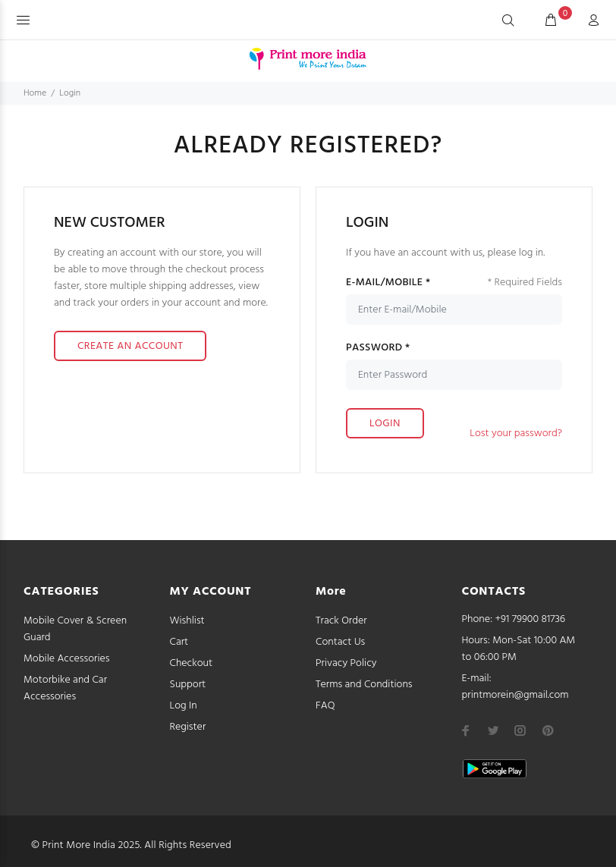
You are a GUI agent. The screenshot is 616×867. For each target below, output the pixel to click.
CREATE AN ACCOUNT (130, 346)
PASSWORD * (378, 348)
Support (188, 685)
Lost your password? (516, 433)
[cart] (551, 21)
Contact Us (340, 642)
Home (35, 93)
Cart (179, 642)
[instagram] (520, 730)
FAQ (325, 706)
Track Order (341, 621)
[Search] (508, 21)
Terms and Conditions (364, 685)
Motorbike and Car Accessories (65, 688)
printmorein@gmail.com (515, 695)
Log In (184, 706)
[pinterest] (548, 730)
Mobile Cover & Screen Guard (75, 629)
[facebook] (466, 730)
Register (188, 727)
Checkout (192, 663)
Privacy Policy (346, 663)
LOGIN (385, 424)
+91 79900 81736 (531, 619)
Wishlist (187, 621)
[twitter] (493, 730)
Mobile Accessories (66, 659)
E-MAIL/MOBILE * (388, 283)
